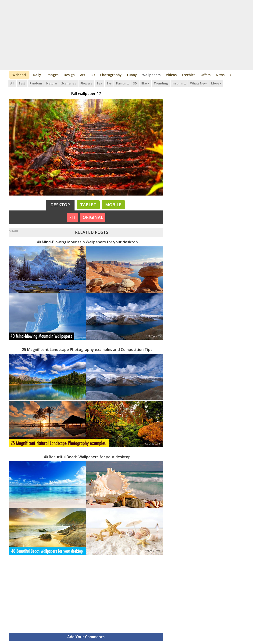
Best (22, 83)
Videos (171, 75)
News (220, 75)
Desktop (60, 205)
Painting (122, 83)
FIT (72, 217)
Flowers (86, 83)
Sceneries (69, 83)
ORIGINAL (93, 217)
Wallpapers (151, 75)
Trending (161, 83)
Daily (37, 75)
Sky (109, 83)
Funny (132, 75)
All (12, 83)
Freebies (189, 75)
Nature (52, 83)
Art (83, 75)
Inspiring (179, 83)
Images (52, 75)
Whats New (198, 83)
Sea (99, 83)
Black (145, 83)
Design (69, 75)
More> (216, 83)
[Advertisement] (126, 35)
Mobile (113, 205)
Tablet (88, 205)
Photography (111, 75)
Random (36, 83)
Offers (206, 75)
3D (93, 75)
